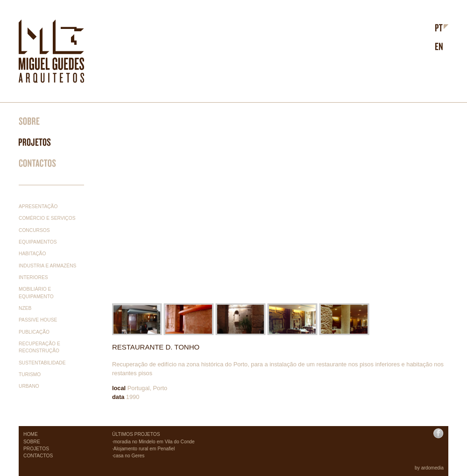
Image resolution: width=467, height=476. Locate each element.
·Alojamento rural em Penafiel (143, 449)
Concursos (34, 230)
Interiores (33, 277)
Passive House (38, 320)
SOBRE (32, 442)
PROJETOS (36, 449)
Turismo (30, 374)
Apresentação (38, 206)
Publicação (34, 332)
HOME (31, 434)
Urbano (29, 386)
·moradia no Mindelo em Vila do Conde (153, 442)
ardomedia (432, 468)
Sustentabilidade (42, 363)
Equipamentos (38, 242)
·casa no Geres (128, 456)
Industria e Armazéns (47, 266)
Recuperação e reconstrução (39, 347)
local (119, 388)
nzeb (25, 308)
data (118, 397)
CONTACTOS (38, 456)
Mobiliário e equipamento (36, 293)
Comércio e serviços (47, 218)
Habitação (32, 254)
